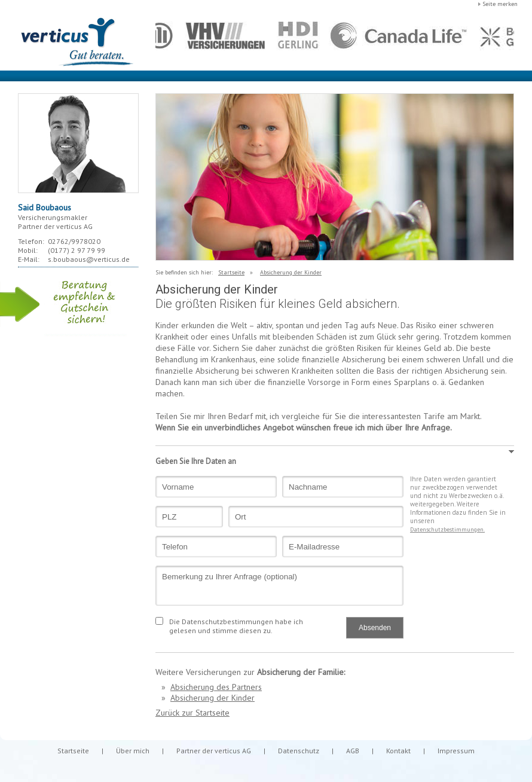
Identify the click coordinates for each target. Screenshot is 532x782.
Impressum (456, 751)
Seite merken (500, 4)
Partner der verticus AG (214, 751)
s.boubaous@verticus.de (89, 259)
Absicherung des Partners (216, 687)
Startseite (231, 272)
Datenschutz (299, 751)
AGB (353, 751)
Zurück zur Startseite (192, 713)
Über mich (133, 751)
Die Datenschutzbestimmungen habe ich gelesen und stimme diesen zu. (236, 626)
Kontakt (398, 751)
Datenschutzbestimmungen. (447, 529)
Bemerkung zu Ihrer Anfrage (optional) (279, 586)
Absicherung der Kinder (291, 272)
